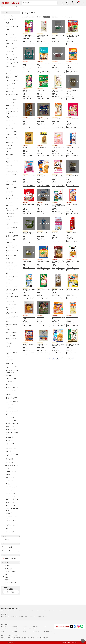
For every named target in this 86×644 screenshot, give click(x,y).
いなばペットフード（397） (11, 259)
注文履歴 (67, 4)
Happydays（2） (10, 382)
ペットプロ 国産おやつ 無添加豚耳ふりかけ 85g (73, 91)
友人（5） (9, 283)
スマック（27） (10, 51)
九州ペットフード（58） (12, 41)
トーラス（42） (10, 481)
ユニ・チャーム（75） (12, 332)
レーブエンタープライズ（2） (12, 199)
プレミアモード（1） (11, 448)
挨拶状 (6, 574)
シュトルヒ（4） (10, 462)
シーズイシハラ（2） (11, 175)
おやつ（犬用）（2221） (10, 19)
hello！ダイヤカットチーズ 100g (72, 313)
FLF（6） (8, 346)
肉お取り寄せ (25, 627)
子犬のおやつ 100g (41, 313)
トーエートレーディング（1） (12, 224)
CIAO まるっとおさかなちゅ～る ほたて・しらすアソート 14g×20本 (73, 286)
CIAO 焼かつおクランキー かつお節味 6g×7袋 (29, 118)
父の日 (15, 611)
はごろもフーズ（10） (12, 304)
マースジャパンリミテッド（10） (12, 125)
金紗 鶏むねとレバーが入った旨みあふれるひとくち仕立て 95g (58, 258)
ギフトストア (14, 616)
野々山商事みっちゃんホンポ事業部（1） (12, 210)
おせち (38, 611)
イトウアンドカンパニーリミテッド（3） (12, 247)
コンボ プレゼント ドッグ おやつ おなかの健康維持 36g (58, 341)
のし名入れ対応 (8, 569)
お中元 (20, 611)
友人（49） (9, 73)
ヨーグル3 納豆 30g (55, 229)
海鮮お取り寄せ (15, 627)
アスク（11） (9, 349)
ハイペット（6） (10, 105)
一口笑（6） (9, 30)
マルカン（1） (10, 329)
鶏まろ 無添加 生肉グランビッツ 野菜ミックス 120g (73, 341)
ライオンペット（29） (12, 135)
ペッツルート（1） (11, 417)
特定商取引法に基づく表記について (23, 638)
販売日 (54, 17)
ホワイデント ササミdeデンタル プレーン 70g (29, 341)
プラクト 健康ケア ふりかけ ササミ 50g (44, 63)
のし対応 (6, 566)
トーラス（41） (10, 405)
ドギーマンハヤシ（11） (12, 411)
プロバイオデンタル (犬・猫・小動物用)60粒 (29, 63)
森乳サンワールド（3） (12, 505)
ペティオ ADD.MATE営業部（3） (12, 298)
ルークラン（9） (10, 195)
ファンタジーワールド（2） (12, 228)
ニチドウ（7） (10, 414)
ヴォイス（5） (10, 360)
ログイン (62, 4)
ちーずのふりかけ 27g (27, 258)
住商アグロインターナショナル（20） (12, 63)
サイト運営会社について (10, 638)
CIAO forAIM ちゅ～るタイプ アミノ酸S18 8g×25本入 (43, 118)
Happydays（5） (10, 203)
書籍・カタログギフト (48, 631)
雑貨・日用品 (14, 631)
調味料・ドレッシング (27, 629)
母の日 (3, 611)
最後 (72, 354)
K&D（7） (9, 220)
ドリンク (35, 629)
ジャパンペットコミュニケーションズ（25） (12, 48)
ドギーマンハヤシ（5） (12, 487)
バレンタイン (51, 611)
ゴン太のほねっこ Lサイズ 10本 (28, 201)
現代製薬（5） (10, 394)
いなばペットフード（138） (11, 23)
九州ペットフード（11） (12, 266)
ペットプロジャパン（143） (11, 85)
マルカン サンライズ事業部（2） (12, 433)
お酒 (45, 629)
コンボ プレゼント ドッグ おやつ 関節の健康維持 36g (43, 173)
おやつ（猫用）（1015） (10, 232)
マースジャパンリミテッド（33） (12, 325)
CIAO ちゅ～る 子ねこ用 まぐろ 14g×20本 (73, 118)
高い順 (61, 17)
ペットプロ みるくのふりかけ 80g (58, 35)
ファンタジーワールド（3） (12, 444)
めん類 (3, 631)
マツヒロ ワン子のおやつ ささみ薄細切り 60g (73, 258)
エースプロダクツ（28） (12, 172)
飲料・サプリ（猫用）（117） (12, 465)
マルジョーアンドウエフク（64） (12, 117)
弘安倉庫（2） (10, 440)
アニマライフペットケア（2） (12, 353)
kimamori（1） (10, 437)
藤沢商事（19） (10, 184)
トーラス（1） (10, 280)
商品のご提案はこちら (44, 638)
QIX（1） (8, 152)
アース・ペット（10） (12, 38)
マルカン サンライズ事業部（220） (12, 112)
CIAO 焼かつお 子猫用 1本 (57, 118)
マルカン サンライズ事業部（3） (12, 509)
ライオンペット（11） (12, 335)
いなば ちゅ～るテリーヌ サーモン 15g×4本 (43, 286)
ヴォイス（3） (10, 169)
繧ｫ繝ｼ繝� (78, 4)
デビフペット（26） (11, 67)
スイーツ (24, 631)
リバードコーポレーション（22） (12, 139)
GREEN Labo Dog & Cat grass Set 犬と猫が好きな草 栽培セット (29, 230)
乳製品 (45, 627)
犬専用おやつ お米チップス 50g (43, 258)
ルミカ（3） (9, 451)
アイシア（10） (10, 263)
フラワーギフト (36, 631)
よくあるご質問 (10, 635)
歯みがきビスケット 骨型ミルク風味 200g (43, 202)
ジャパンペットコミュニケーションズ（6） (12, 525)
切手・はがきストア (5, 616)
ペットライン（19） (11, 240)
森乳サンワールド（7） (12, 430)
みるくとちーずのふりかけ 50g (57, 63)
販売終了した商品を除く (10, 558)
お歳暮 (32, 611)
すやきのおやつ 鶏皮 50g (42, 145)
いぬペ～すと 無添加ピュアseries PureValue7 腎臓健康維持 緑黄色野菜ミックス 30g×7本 (58, 202)
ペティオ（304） (10, 92)
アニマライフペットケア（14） (12, 162)
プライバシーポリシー (34, 638)
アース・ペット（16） (12, 468)
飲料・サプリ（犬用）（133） (12, 388)
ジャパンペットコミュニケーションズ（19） (12, 236)
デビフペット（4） (11, 477)
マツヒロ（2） (10, 385)
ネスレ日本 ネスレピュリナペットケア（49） (12, 290)
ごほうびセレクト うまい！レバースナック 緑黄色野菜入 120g (73, 36)
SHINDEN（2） (10, 206)
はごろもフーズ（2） (11, 181)
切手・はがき (4, 627)
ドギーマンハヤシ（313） (12, 27)
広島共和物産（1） (11, 214)
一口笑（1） (9, 243)
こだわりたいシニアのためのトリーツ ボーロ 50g (58, 91)
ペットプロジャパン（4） (12, 420)
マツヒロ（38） (10, 192)
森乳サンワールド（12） (12, 108)
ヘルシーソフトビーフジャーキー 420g (29, 173)
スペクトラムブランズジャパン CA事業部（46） (12, 58)
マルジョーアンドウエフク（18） (12, 318)
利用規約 (3, 638)
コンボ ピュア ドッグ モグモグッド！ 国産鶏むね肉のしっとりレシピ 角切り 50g (58, 174)
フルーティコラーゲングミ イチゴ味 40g (58, 146)
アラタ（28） (9, 166)
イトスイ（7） (10, 357)
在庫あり (6, 540)
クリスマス (44, 611)
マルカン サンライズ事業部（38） (12, 313)
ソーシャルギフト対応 (9, 583)
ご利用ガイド (4, 635)
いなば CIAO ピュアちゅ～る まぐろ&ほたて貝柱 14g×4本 (29, 286)
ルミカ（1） (9, 528)
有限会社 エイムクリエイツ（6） (12, 251)
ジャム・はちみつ (15, 629)
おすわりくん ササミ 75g (42, 90)
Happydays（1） (10, 375)
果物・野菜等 (36, 627)
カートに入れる (31, 44)
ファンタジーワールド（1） (12, 367)
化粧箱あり (7, 580)
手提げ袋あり (7, 577)
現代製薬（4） (10, 474)
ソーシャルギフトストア (42, 616)
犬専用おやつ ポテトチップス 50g (73, 63)
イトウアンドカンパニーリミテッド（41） (12, 34)
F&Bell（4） (9, 343)
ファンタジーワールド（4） (12, 517)
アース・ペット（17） (12, 391)
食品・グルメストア (23, 616)
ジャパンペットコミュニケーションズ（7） (12, 398)
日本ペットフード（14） (12, 286)
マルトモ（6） (10, 121)
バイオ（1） (9, 178)
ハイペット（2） (10, 426)
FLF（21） (9, 149)
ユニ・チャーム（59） (12, 132)
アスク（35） (9, 158)
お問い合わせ (17, 635)
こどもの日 (9, 611)
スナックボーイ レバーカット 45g (73, 145)
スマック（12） (10, 269)
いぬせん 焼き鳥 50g (26, 145)
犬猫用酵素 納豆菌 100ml (71, 229)
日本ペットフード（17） (12, 81)
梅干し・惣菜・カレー (5, 629)
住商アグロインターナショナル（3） (12, 273)
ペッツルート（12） (11, 301)
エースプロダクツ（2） (12, 378)
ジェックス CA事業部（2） (13, 402)
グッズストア (32, 616)
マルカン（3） (10, 408)
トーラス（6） (10, 70)
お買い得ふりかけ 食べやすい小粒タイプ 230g (29, 313)
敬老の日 (26, 611)
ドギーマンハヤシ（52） (12, 277)
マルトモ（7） (10, 321)
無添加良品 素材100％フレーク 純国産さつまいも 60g (43, 36)
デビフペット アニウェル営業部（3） (12, 77)
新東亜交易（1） (10, 459)
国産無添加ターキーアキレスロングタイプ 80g (58, 286)
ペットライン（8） (11, 88)
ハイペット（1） (10, 502)
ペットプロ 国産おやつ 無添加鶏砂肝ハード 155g (73, 173)
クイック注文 (72, 4)
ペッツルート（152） (11, 102)
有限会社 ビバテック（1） (13, 423)
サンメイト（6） (10, 54)
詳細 (24, 44)
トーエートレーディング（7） (12, 455)
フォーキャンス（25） (12, 99)
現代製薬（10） (10, 44)
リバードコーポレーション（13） (12, 339)
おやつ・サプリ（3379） (9, 16)
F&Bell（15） (10, 146)
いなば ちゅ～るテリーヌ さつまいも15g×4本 (29, 91)
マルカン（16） (10, 128)
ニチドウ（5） (10, 490)
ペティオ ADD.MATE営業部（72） (12, 95)
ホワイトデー (59, 611)
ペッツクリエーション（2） (12, 188)
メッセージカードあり (9, 571)
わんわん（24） (10, 142)
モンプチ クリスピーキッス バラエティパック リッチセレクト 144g (29, 36)
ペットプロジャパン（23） (11, 308)
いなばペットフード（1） (12, 471)
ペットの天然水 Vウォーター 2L (43, 229)
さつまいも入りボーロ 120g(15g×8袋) (58, 313)
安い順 (68, 17)
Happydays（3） (10, 217)
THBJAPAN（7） (10, 155)
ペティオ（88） (10, 294)
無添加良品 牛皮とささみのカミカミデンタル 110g (43, 341)
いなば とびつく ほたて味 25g (72, 201)
